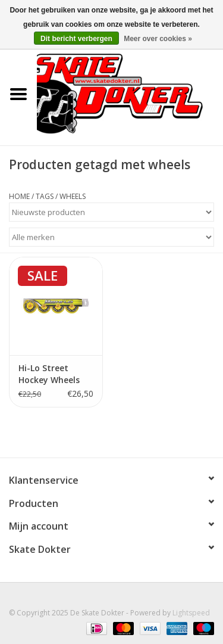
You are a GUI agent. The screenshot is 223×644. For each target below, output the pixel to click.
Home (19, 196)
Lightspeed (191, 613)
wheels (73, 196)
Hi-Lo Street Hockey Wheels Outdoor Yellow (51, 374)
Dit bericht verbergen (76, 39)
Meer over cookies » (158, 39)
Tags (45, 196)
